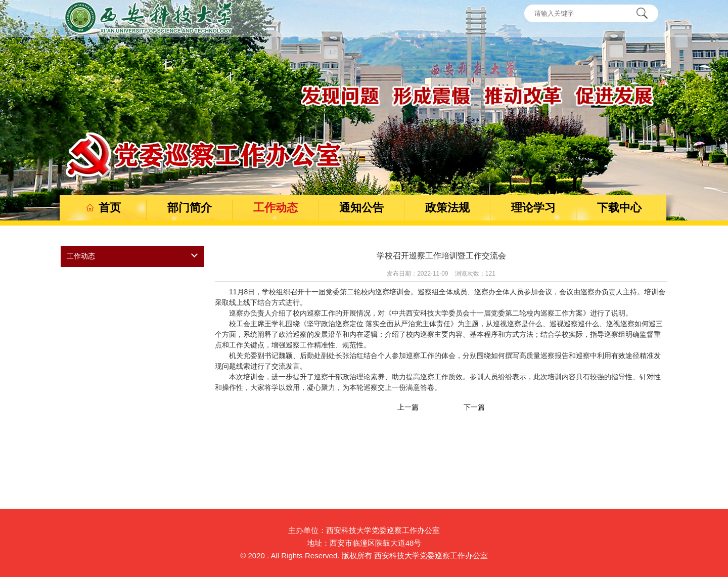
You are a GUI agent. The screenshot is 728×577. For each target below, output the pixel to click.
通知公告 (361, 208)
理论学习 (533, 208)
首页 (104, 208)
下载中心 (619, 208)
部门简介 (190, 208)
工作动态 (276, 208)
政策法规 (447, 208)
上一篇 (408, 407)
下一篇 (474, 407)
